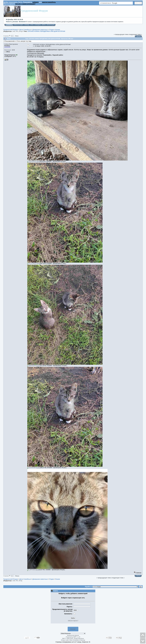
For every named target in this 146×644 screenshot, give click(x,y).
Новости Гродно (18, 25)
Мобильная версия (73, 635)
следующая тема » (135, 34)
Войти (44, 25)
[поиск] (116, 3)
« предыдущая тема (121, 34)
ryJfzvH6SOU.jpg (33, 161)
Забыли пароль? (73, 621)
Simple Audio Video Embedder (70, 640)
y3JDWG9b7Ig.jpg (33, 468)
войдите (36, 2)
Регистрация (50, 25)
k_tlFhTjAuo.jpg (33, 570)
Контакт (73, 629)
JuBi (14, 31)
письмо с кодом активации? (25, 4)
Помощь (27, 25)
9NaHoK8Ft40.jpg (33, 365)
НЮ (17, 31)
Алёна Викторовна (11, 44)
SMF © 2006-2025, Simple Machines (73, 639)
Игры (32, 25)
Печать (139, 36)
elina (20, 31)
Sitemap (83, 640)
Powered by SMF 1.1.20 (73, 637)
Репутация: (8, 50)
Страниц (7, 36)
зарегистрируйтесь (49, 2)
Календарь (38, 25)
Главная (9, 25)
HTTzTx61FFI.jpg (33, 263)
